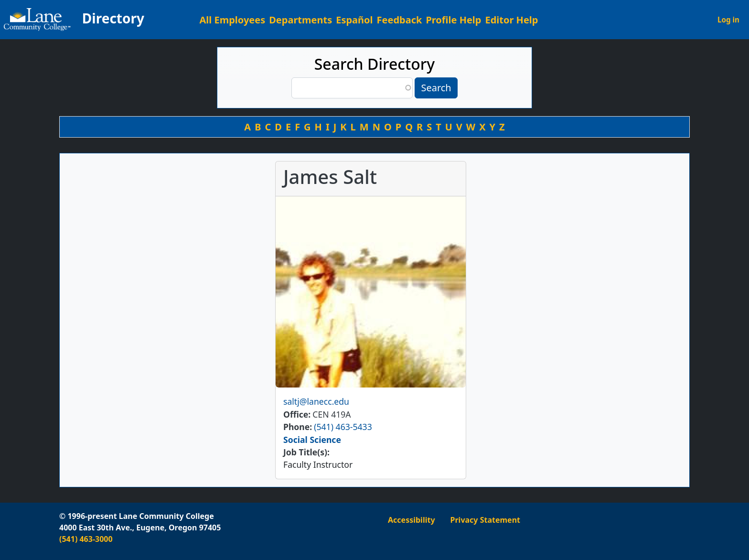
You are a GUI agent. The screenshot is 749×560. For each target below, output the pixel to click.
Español (354, 20)
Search (436, 88)
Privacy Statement (485, 520)
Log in (728, 20)
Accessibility (412, 520)
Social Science (312, 440)
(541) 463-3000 (86, 539)
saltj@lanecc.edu (316, 401)
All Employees (233, 20)
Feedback (400, 20)
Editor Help (511, 20)
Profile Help (453, 20)
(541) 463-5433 (343, 427)
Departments (300, 20)
